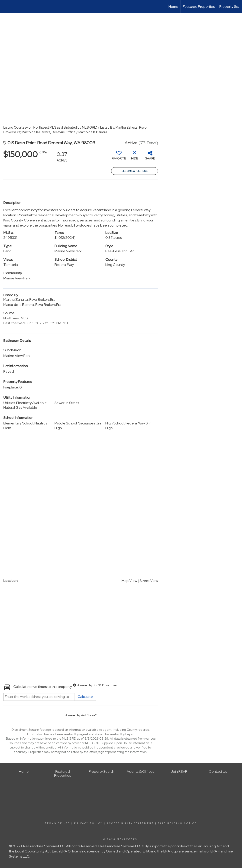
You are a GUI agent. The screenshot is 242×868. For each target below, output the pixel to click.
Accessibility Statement (130, 823)
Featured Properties (199, 7)
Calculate (85, 697)
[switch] (119, 157)
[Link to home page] (6, 7)
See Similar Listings (135, 171)
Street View (149, 581)
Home (173, 7)
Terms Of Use (58, 823)
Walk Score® (89, 715)
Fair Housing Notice (177, 823)
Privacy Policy (88, 823)
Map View (129, 581)
